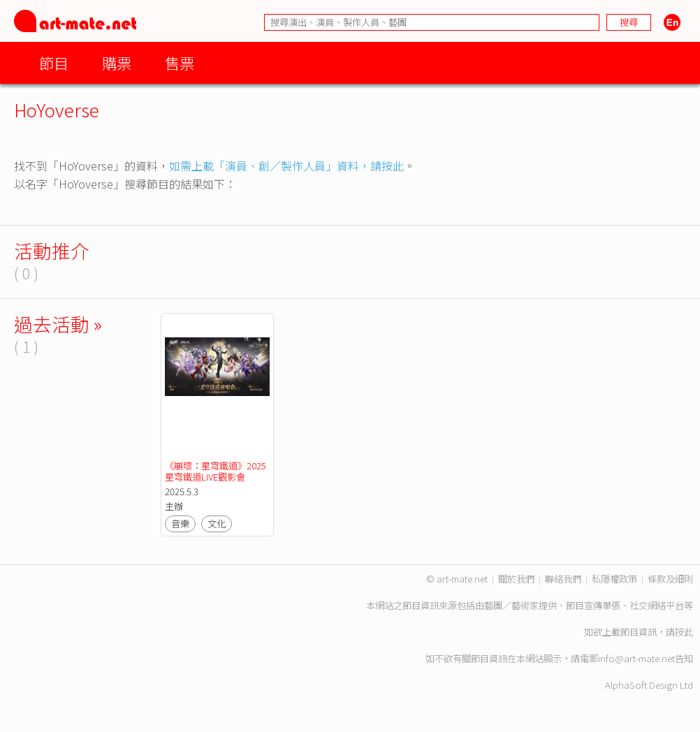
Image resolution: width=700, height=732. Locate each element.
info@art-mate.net (636, 658)
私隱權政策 (614, 579)
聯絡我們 (563, 579)
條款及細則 (670, 579)
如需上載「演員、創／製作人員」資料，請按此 (286, 166)
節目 (54, 63)
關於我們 (516, 579)
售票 (180, 63)
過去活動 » (58, 324)
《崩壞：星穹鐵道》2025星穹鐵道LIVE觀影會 (216, 471)
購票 (117, 63)
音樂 (180, 524)
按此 (684, 632)
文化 (217, 524)
